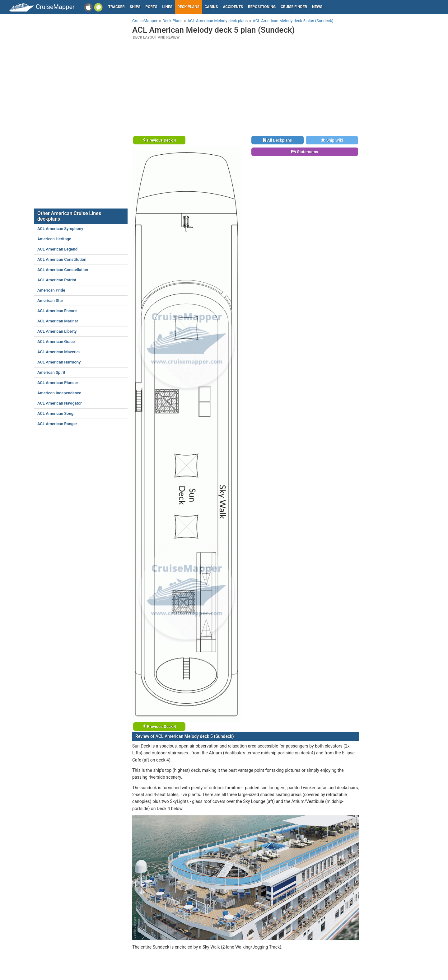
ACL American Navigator (60, 403)
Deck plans (188, 7)
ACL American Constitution (62, 259)
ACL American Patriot (57, 280)
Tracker (117, 7)
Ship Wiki (332, 140)
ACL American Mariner (58, 321)
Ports (152, 7)
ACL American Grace (56, 342)
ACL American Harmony (59, 362)
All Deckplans (278, 140)
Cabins (211, 7)
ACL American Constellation (63, 270)
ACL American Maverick (59, 352)
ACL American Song (55, 413)
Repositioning (262, 7)
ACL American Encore (57, 311)
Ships (135, 7)
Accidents (233, 7)
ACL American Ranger (57, 424)
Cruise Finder (294, 7)
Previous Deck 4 (159, 140)
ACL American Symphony (60, 229)
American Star (50, 300)
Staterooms (305, 152)
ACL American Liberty (57, 331)
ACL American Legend (57, 249)
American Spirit (51, 372)
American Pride (51, 290)
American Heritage (54, 239)
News (317, 7)
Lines (168, 7)
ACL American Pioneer (58, 383)
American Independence (59, 393)
